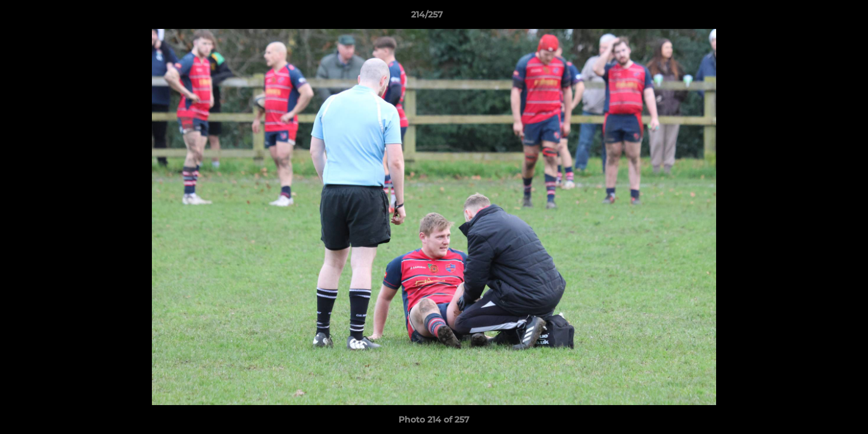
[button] (817, 17)
